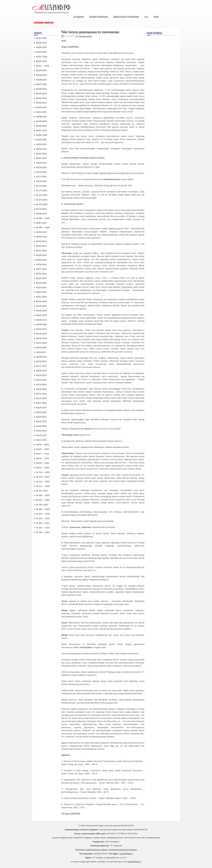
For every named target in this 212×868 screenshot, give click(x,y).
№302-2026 (41, 61)
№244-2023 (41, 329)
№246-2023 (41, 320)
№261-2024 (41, 251)
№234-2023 (41, 380)
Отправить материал (44, 23)
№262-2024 (41, 246)
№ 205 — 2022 (43, 509)
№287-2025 (41, 130)
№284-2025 (41, 144)
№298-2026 (41, 80)
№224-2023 (41, 426)
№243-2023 (41, 334)
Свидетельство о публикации (126, 17)
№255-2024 (41, 278)
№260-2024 (41, 255)
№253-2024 (41, 288)
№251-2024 (41, 297)
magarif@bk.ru (126, 854)
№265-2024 (41, 232)
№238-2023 (41, 361)
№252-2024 (41, 292)
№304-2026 (41, 52)
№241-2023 (41, 343)
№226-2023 (41, 417)
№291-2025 (41, 112)
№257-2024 (41, 269)
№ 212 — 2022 (43, 481)
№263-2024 (41, 241)
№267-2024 (41, 223)
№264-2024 (41, 237)
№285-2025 (41, 140)
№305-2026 (41, 47)
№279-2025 (41, 167)
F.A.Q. (146, 17)
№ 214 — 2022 (43, 472)
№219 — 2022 (43, 449)
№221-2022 (41, 440)
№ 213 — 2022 (43, 477)
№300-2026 (41, 70)
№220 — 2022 (43, 445)
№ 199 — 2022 (43, 532)
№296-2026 (41, 89)
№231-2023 (41, 394)
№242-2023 (41, 338)
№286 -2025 (42, 135)
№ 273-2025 (42, 195)
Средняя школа (85, 36)
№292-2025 (41, 107)
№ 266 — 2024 (43, 227)
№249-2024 (41, 306)
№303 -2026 (42, 57)
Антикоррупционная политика (123, 850)
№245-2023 (41, 324)
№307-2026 (41, 38)
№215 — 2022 (43, 468)
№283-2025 (41, 149)
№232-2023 (41, 389)
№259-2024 (41, 260)
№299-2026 (41, 75)
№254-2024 (41, 283)
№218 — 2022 (43, 458)
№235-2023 (41, 375)
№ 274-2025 (42, 191)
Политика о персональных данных (91, 850)
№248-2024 (41, 311)
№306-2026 (41, 43)
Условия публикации (99, 17)
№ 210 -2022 (42, 491)
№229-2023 (41, 408)
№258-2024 (41, 264)
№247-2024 (41, 315)
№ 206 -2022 (42, 505)
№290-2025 (41, 117)
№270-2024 (41, 209)
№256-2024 (41, 274)
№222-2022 (41, 435)
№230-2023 (41, 398)
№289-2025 (41, 121)
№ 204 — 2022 (43, 514)
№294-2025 (41, 98)
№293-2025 (41, 103)
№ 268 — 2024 (43, 218)
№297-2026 (41, 84)
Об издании (79, 17)
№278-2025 (41, 172)
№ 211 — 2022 (43, 486)
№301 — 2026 (43, 66)
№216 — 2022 (43, 463)
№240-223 (41, 352)
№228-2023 (41, 412)
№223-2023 (41, 431)
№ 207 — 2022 (43, 500)
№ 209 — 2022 (43, 495)
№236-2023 (41, 371)
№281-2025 (41, 158)
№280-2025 (41, 163)
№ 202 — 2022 (43, 523)
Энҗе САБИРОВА (72, 813)
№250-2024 (41, 301)
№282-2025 (41, 154)
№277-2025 (41, 177)
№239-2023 (41, 357)
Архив (156, 17)
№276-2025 (41, 181)
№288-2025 (41, 126)
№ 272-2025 (42, 204)
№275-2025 (41, 186)
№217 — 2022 (43, 454)
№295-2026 (41, 94)
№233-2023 (41, 385)
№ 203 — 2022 (43, 518)
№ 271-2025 (42, 200)
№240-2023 (41, 348)
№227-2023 (41, 403)
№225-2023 (41, 421)
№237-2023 (41, 366)
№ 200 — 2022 (43, 528)
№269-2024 (41, 214)
